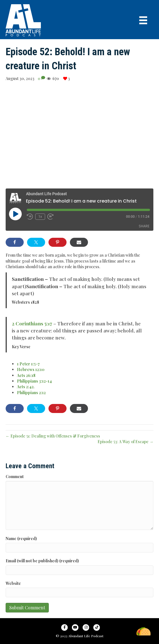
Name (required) (21, 538)
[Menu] (143, 20)
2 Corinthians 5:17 (32, 323)
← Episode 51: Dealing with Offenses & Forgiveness (53, 436)
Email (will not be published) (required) (42, 561)
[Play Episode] (15, 214)
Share (144, 226)
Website (13, 583)
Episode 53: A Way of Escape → (125, 442)
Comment (15, 477)
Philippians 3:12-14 (34, 381)
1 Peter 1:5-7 (28, 364)
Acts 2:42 (25, 387)
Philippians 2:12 (31, 393)
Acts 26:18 (26, 375)
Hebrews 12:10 (31, 369)
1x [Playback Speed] (40, 217)
